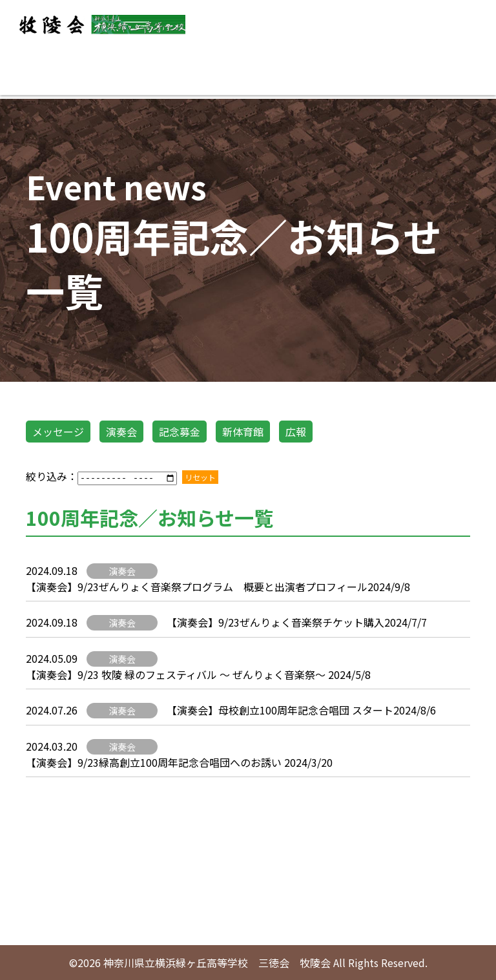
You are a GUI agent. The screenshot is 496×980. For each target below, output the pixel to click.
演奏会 (121, 432)
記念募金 (180, 432)
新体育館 (243, 432)
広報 (296, 432)
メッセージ (58, 432)
